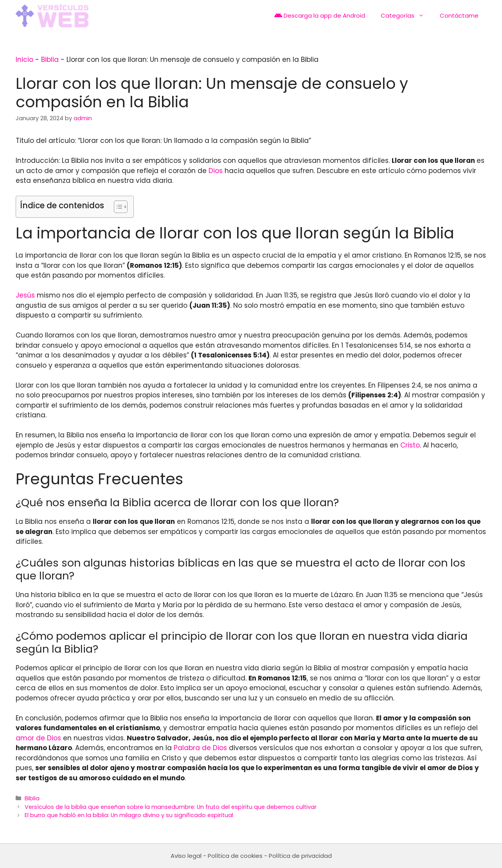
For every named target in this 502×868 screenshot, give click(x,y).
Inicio (24, 60)
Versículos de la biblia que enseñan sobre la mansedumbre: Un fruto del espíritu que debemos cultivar (171, 807)
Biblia (50, 60)
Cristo (410, 445)
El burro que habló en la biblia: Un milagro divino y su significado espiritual (129, 815)
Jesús (25, 295)
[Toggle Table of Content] (117, 207)
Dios (216, 171)
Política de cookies (235, 856)
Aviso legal (186, 856)
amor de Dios (38, 738)
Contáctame (459, 15)
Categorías (406, 16)
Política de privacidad (300, 856)
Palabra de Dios (200, 748)
